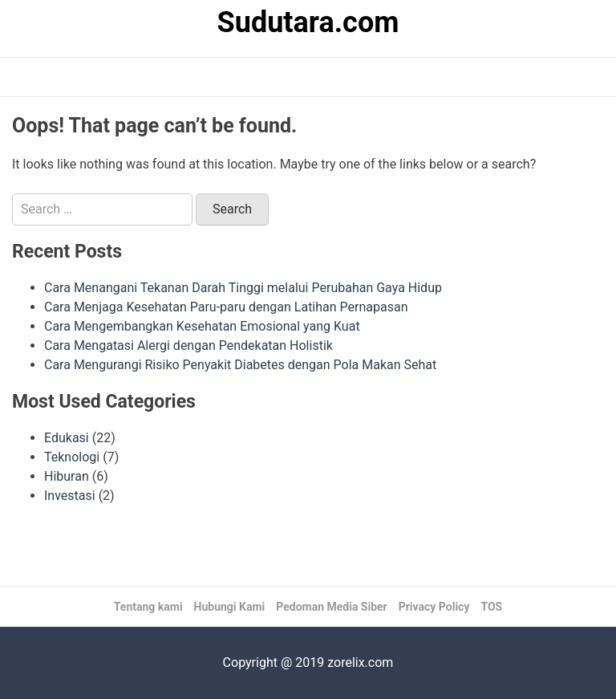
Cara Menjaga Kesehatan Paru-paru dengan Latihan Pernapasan (226, 307)
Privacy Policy (434, 607)
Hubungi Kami (230, 607)
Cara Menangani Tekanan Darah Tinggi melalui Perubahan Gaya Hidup (243, 288)
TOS (491, 607)
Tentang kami (148, 607)
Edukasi (67, 438)
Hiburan (67, 476)
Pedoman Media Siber (332, 607)
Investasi (70, 496)
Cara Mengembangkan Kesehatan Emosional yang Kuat (202, 326)
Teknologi (72, 457)
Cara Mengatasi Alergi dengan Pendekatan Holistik (188, 345)
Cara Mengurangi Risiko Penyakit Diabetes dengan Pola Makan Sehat (240, 365)
